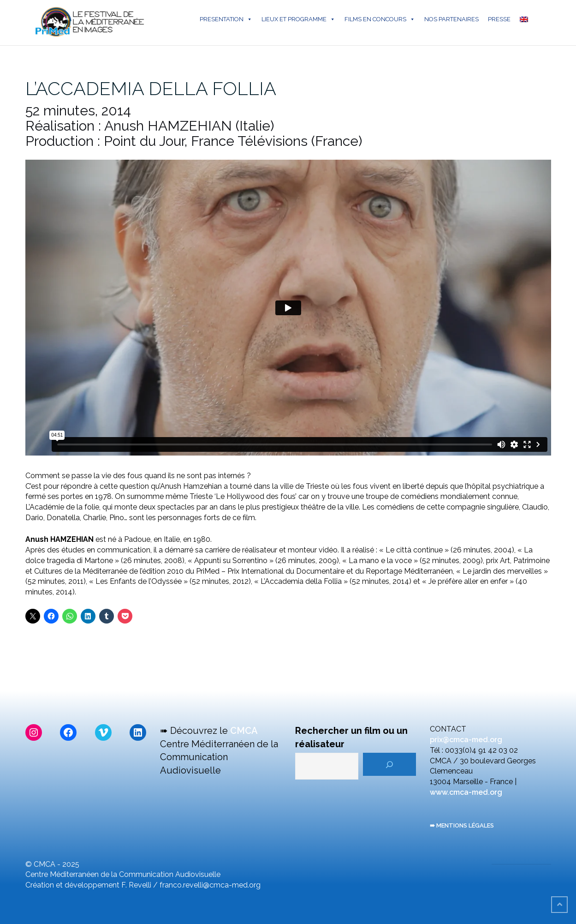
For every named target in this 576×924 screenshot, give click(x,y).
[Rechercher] (389, 764)
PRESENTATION (226, 19)
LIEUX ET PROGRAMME (298, 19)
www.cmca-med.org (466, 792)
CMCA (244, 731)
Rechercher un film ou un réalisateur (351, 737)
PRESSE (499, 19)
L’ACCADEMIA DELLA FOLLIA (151, 88)
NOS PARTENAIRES (451, 19)
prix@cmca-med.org (466, 740)
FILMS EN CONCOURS (380, 19)
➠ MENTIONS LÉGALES (462, 825)
